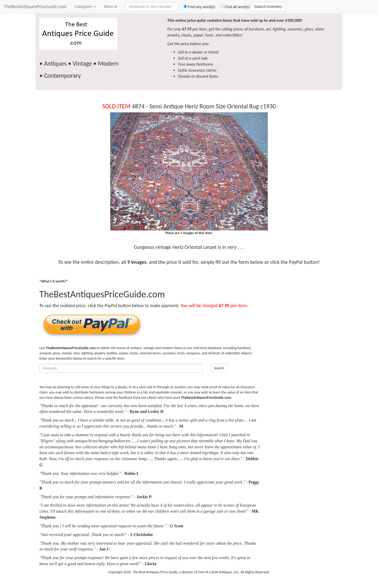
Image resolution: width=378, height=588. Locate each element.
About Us (111, 6)
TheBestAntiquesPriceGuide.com (35, 7)
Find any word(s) (197, 7)
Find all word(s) (233, 7)
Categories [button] (85, 7)
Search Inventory (268, 7)
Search (219, 368)
